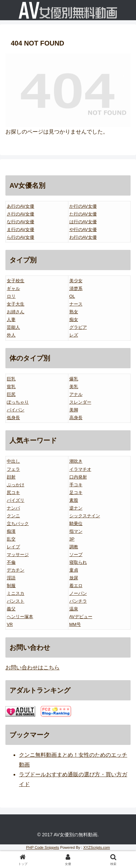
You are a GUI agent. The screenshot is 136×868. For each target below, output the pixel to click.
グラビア (78, 327)
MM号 (75, 624)
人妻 (11, 320)
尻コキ (13, 493)
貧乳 (11, 387)
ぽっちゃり (18, 402)
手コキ (76, 485)
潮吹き (76, 461)
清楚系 (76, 288)
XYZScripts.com (97, 847)
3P (72, 539)
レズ (74, 335)
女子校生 (16, 281)
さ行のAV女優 (20, 214)
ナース (76, 304)
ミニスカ (16, 593)
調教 (74, 547)
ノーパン (78, 593)
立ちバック (18, 524)
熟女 (74, 312)
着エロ (76, 586)
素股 (74, 500)
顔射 (11, 477)
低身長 (13, 418)
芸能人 (13, 327)
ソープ (76, 555)
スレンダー (80, 402)
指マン (76, 531)
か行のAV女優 (83, 206)
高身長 (76, 418)
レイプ (13, 547)
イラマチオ (80, 469)
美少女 (76, 281)
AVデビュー (81, 617)
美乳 (74, 387)
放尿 (74, 578)
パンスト (16, 601)
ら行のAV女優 (20, 237)
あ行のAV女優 (20, 206)
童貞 (74, 570)
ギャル (13, 288)
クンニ (13, 516)
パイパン (16, 410)
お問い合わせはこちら (32, 668)
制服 (11, 586)
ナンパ (13, 508)
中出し (13, 461)
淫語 (11, 578)
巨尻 (11, 394)
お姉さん (16, 312)
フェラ (13, 469)
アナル (76, 394)
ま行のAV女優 (20, 229)
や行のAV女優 (83, 229)
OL (72, 296)
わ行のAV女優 (83, 237)
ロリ (11, 296)
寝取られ (78, 562)
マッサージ (18, 555)
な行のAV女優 (20, 222)
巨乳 (11, 379)
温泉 (74, 609)
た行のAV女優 (83, 214)
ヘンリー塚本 (20, 617)
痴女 (74, 320)
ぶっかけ (16, 485)
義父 (11, 609)
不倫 (11, 562)
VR (10, 624)
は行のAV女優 (83, 222)
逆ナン (76, 508)
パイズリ (16, 500)
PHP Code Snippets (43, 847)
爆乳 (74, 379)
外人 (11, 335)
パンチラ (78, 601)
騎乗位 (76, 524)
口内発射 (78, 477)
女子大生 (16, 304)
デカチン (16, 570)
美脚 (74, 410)
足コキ (76, 493)
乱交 (11, 539)
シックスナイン (85, 516)
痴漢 (11, 531)
